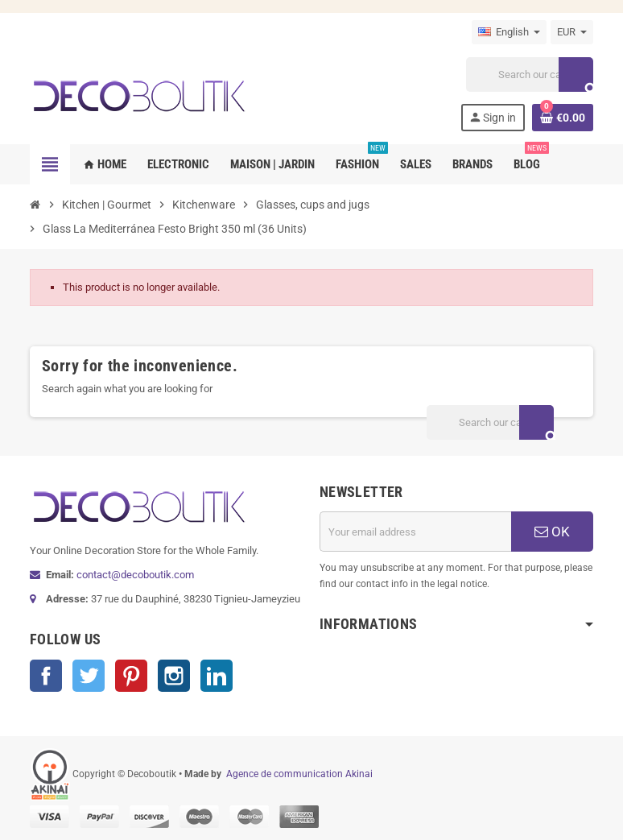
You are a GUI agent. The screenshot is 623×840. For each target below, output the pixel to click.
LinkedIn (217, 676)
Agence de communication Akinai (299, 774)
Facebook (46, 676)
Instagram (174, 676)
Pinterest (131, 676)
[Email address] (415, 532)
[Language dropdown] (509, 32)
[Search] (530, 74)
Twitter (89, 676)
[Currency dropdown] (572, 32)
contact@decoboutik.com (135, 575)
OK (552, 532)
